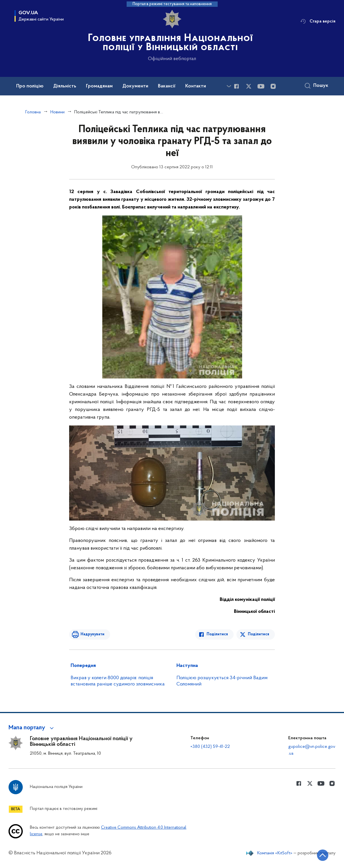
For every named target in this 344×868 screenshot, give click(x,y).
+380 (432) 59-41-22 (210, 747)
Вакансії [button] (167, 86)
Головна (33, 112)
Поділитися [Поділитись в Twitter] (258, 634)
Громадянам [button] (99, 86)
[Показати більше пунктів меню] (229, 86)
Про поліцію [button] (30, 86)
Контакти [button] (196, 86)
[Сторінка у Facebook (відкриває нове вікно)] (236, 86)
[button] (32, 728)
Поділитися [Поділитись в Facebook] (217, 634)
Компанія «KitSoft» (275, 853)
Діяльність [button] (65, 86)
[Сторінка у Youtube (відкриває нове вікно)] (261, 86)
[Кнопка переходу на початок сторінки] (323, 855)
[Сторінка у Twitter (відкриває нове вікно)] (249, 86)
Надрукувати (92, 634)
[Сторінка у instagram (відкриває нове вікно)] (273, 86)
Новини (57, 112)
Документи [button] (135, 86)
